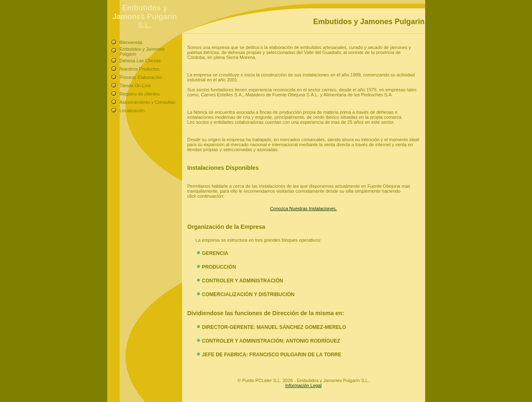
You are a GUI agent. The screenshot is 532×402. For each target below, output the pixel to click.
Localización (132, 110)
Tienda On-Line (135, 86)
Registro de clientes (140, 94)
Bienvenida (131, 42)
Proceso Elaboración (141, 77)
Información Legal (303, 385)
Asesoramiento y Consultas (148, 102)
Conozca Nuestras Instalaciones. (304, 208)
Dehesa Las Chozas (140, 61)
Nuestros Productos (140, 69)
